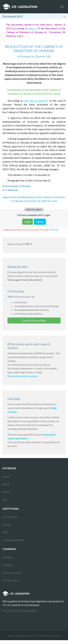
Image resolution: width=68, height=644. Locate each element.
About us (8, 557)
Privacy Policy (11, 580)
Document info (13, 16)
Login (28, 222)
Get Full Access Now (34, 320)
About (6, 484)
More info (54, 230)
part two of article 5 (36, 101)
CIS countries (10, 517)
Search (6, 476)
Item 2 (32, 28)
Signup (40, 222)
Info (5, 500)
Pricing (7, 525)
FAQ (5, 532)
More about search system (23, 376)
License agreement (13, 540)
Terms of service (12, 573)
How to (7, 492)
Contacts (8, 565)
